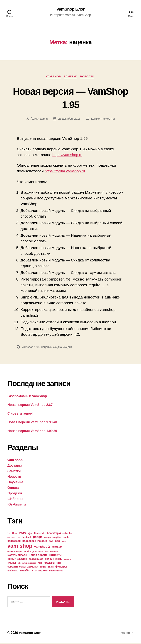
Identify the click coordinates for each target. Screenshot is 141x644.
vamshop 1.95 (31, 348)
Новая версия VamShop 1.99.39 (32, 432)
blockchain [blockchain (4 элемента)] (40, 534)
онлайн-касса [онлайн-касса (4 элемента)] (36, 560)
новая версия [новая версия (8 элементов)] (38, 556)
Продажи (15, 494)
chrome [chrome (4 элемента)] (11, 538)
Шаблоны (15, 500)
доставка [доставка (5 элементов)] (38, 552)
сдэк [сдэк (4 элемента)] (59, 564)
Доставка (15, 466)
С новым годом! (20, 414)
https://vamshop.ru (68, 155)
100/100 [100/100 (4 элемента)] (23, 534)
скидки (69, 348)
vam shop (52, 77)
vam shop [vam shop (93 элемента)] (20, 547)
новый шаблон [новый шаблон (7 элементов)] (17, 560)
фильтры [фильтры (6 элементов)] (61, 567)
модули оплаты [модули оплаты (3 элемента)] (52, 552)
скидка (58, 348)
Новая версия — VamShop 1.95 (71, 98)
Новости (89, 77)
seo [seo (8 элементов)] (58, 542)
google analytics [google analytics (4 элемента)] (53, 538)
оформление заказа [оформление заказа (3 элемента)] (27, 564)
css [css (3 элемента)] (19, 538)
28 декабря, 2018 (69, 119)
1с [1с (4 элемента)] (9, 534)
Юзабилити (17, 505)
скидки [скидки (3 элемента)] (43, 568)
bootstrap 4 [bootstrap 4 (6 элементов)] (54, 534)
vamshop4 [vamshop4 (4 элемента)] (57, 548)
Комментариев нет (104, 119)
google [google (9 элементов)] (38, 538)
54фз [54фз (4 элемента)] (14, 534)
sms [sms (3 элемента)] (64, 542)
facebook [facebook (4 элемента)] (27, 538)
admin (43, 119)
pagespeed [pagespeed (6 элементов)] (14, 542)
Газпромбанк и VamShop (27, 397)
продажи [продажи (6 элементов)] (49, 563)
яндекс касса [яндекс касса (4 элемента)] (56, 571)
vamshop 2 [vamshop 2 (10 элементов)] (42, 547)
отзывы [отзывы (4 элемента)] (12, 564)
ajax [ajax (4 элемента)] (30, 534)
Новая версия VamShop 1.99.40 (32, 423)
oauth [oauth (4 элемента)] (66, 538)
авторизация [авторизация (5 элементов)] (15, 552)
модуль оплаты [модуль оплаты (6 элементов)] (17, 556)
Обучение (15, 483)
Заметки (71, 77)
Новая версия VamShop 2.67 (30, 406)
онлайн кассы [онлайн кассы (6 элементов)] (54, 560)
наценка (47, 348)
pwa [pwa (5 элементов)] (51, 542)
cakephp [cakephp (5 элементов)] (67, 534)
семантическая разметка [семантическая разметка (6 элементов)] (23, 567)
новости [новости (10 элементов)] (56, 556)
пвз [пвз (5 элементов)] (40, 564)
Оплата (13, 488)
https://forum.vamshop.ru (66, 172)
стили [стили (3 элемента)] (51, 568)
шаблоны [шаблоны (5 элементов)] (13, 571)
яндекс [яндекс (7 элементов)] (43, 571)
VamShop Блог (71, 9)
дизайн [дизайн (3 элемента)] (27, 552)
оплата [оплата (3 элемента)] (67, 560)
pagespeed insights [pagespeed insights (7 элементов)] (35, 542)
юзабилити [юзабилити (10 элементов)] (28, 571)
